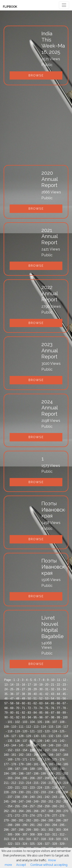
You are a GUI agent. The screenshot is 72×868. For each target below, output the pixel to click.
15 (18, 685)
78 (64, 708)
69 (12, 708)
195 (14, 774)
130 (36, 736)
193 (62, 769)
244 (62, 797)
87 (53, 713)
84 (35, 713)
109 (6, 727)
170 (17, 759)
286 (58, 820)
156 (40, 750)
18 (35, 685)
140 (47, 741)
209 (55, 778)
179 (21, 764)
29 (35, 689)
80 (12, 713)
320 (58, 839)
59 (18, 703)
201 (58, 774)
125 (62, 731)
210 (62, 778)
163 (29, 755)
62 (35, 703)
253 (66, 802)
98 (53, 717)
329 (62, 844)
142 (62, 741)
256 (25, 806)
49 (23, 699)
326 (40, 844)
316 (29, 839)
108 (62, 722)
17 (29, 685)
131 (44, 736)
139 (40, 741)
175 (55, 759)
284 (44, 820)
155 (32, 750)
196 (21, 774)
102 (17, 722)
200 (51, 774)
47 (12, 699)
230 (21, 792)
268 (51, 811)
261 (62, 806)
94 (29, 717)
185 (66, 764)
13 (6, 685)
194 (6, 774)
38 (23, 694)
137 (25, 741)
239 (25, 797)
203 (10, 778)
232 (36, 792)
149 (51, 745)
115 (51, 727)
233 (44, 792)
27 (23, 689)
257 (32, 806)
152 (10, 750)
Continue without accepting (49, 865)
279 (6, 820)
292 (40, 825)
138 (32, 741)
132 (51, 736)
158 (55, 750)
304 (66, 830)
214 (29, 783)
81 (18, 713)
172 (32, 759)
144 (14, 745)
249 (36, 802)
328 (55, 844)
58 (12, 703)
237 (10, 797)
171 (25, 759)
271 (10, 816)
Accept (21, 865)
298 (21, 830)
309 (40, 834)
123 (47, 731)
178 (14, 764)
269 (58, 811)
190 (40, 769)
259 (47, 806)
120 (25, 731)
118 (10, 731)
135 (10, 741)
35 (6, 694)
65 (53, 703)
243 (55, 797)
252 (58, 802)
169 (10, 759)
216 (44, 783)
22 (58, 685)
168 (66, 755)
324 (25, 844)
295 (62, 825)
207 (40, 778)
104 (32, 722)
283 (36, 820)
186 (10, 769)
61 (29, 703)
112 (29, 727)
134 (66, 736)
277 (55, 816)
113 (36, 727)
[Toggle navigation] (64, 5)
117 (66, 727)
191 (47, 769)
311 (55, 834)
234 (51, 792)
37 (18, 694)
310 (47, 834)
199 (44, 774)
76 (53, 708)
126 (6, 736)
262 (6, 811)
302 (51, 830)
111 (21, 727)
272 (17, 816)
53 (47, 699)
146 (29, 745)
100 (65, 717)
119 (17, 731)
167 (58, 755)
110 (14, 727)
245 (6, 802)
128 (21, 736)
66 (58, 703)
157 (47, 750)
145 (21, 745)
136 (17, 741)
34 (64, 689)
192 (55, 769)
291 (32, 825)
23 (64, 685)
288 (10, 825)
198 (36, 774)
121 (32, 731)
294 (55, 825)
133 (58, 736)
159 (62, 750)
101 (10, 722)
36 (12, 694)
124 (55, 731)
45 (64, 694)
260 (55, 806)
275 (40, 816)
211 (6, 783)
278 (62, 816)
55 (58, 699)
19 (41, 685)
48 (18, 699)
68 (6, 708)
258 (40, 806)
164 (36, 755)
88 (58, 713)
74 (41, 708)
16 (23, 685)
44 (58, 694)
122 (40, 731)
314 (14, 839)
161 (14, 755)
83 (29, 713)
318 (44, 839)
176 (62, 759)
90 (6, 717)
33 (58, 689)
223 (32, 788)
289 (17, 825)
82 (23, 713)
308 (32, 834)
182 (44, 764)
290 (25, 825)
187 (17, 769)
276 (47, 816)
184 (58, 764)
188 (25, 769)
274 (32, 816)
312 (62, 834)
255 (17, 806)
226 (55, 788)
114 (44, 727)
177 (6, 764)
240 (32, 797)
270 (66, 811)
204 (17, 778)
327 (47, 844)
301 (44, 830)
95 (35, 717)
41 (41, 694)
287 (66, 820)
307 (25, 834)
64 (47, 703)
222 (25, 788)
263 (14, 811)
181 (36, 764)
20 (47, 685)
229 (14, 792)
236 (66, 792)
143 (6, 745)
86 (47, 713)
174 (47, 759)
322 (10, 844)
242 (47, 797)
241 (40, 797)
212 (14, 783)
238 (17, 797)
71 (23, 708)
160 (6, 755)
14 (12, 685)
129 (29, 736)
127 (14, 736)
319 (51, 839)
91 (12, 717)
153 (17, 750)
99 (59, 717)
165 (44, 755)
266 (36, 811)
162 (21, 755)
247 (21, 802)
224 (40, 788)
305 (10, 834)
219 (66, 783)
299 (29, 830)
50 (29, 699)
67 (64, 703)
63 (41, 703)
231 (29, 792)
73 (35, 708)
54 (53, 699)
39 (29, 694)
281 (21, 820)
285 (51, 820)
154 (25, 750)
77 (58, 708)
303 (58, 830)
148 (44, 745)
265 (29, 811)
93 (24, 717)
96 (41, 717)
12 (65, 680)
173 (40, 759)
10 (53, 680)
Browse (36, 75)
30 (41, 689)
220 (10, 788)
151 (66, 745)
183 (51, 764)
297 (14, 830)
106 (47, 722)
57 (6, 703)
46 (6, 699)
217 (51, 783)
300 (36, 830)
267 (44, 811)
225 (47, 788)
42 (47, 694)
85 (41, 713)
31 (47, 689)
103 (25, 722)
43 (53, 694)
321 (66, 839)
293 (47, 825)
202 (66, 774)
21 (53, 685)
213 (21, 783)
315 (21, 839)
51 (35, 699)
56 (64, 699)
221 (17, 788)
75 (47, 708)
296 (6, 830)
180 (29, 764)
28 (29, 689)
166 (51, 755)
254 (10, 806)
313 (6, 839)
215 (36, 783)
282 (29, 820)
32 (53, 689)
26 (18, 689)
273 (25, 816)
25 (12, 689)
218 (58, 783)
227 (62, 788)
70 (18, 708)
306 (17, 834)
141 (55, 741)
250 (44, 802)
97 (47, 717)
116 (58, 727)
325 (32, 844)
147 (36, 745)
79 (6, 713)
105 (40, 722)
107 (55, 722)
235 (58, 792)
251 (51, 802)
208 (47, 778)
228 (6, 792)
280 (14, 820)
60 (23, 703)
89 (64, 713)
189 (32, 769)
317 (36, 839)
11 (59, 680)
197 (29, 774)
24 (6, 689)
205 (25, 778)
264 (21, 811)
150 (58, 745)
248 (29, 802)
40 (35, 694)
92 (18, 717)
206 (32, 778)
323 (17, 844)
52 (41, 699)
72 (29, 708)
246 (14, 802)
